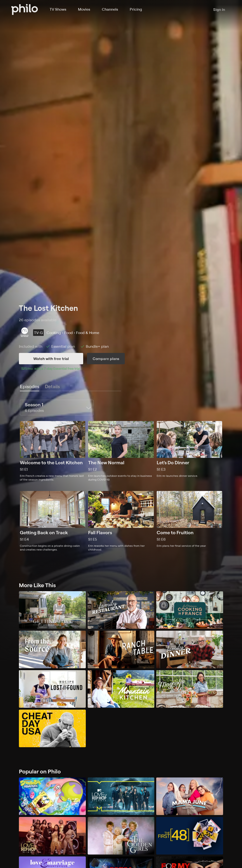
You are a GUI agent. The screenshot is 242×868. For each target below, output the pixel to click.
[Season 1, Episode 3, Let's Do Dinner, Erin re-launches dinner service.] (189, 451)
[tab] (30, 387)
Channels (110, 9)
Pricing (136, 9)
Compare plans (106, 359)
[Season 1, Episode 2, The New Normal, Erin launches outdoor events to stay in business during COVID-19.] (121, 451)
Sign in (219, 9)
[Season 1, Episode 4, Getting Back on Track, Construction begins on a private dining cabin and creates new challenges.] (53, 521)
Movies (84, 9)
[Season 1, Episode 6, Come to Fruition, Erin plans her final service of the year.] (189, 521)
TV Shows (58, 9)
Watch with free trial (51, 359)
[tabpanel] (121, 476)
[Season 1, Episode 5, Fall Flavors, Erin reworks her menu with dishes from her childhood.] (121, 521)
